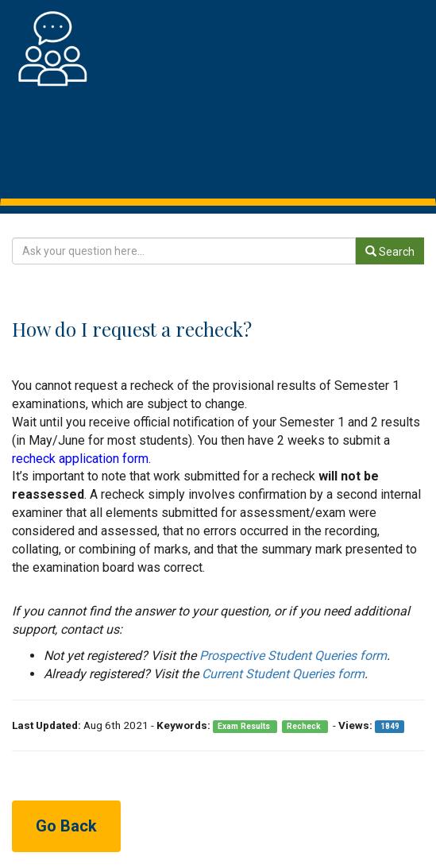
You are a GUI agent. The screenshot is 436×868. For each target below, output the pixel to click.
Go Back (66, 826)
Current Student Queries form (283, 674)
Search (390, 252)
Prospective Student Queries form (293, 656)
